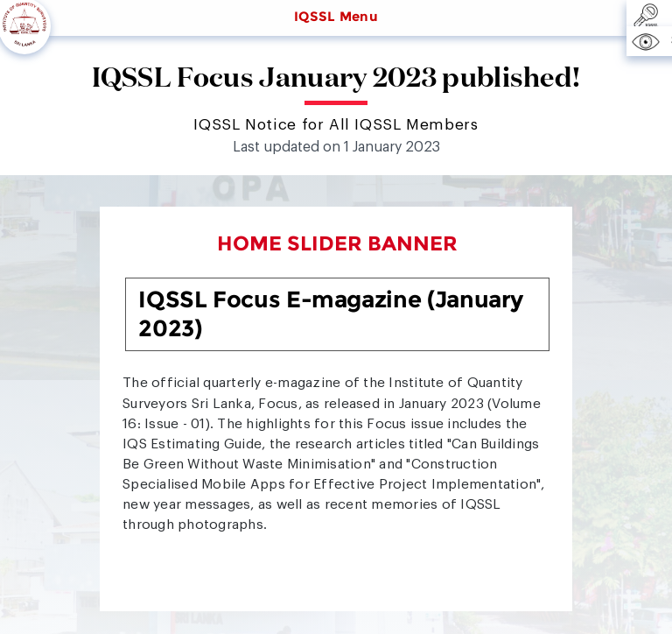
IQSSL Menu (336, 17)
